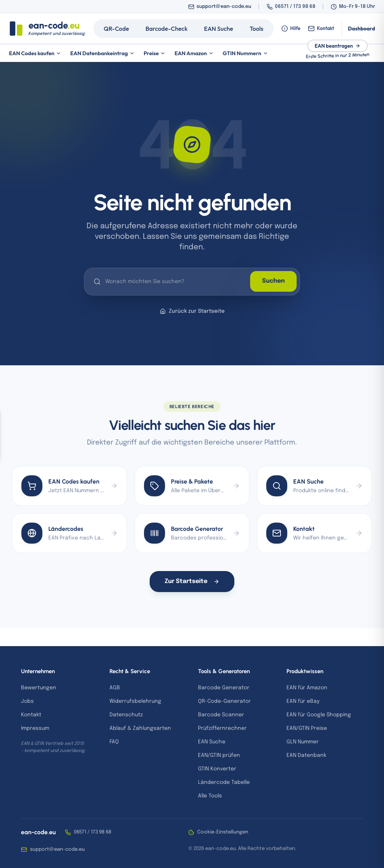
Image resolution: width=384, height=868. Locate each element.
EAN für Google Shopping (319, 715)
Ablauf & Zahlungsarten (140, 728)
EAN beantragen (337, 46)
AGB (115, 688)
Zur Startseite (192, 581)
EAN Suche (219, 29)
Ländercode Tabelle (224, 782)
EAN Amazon (194, 53)
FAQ (114, 742)
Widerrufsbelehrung (135, 701)
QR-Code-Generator (224, 701)
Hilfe (291, 29)
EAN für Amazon (307, 688)
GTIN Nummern (245, 53)
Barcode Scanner (221, 715)
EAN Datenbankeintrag (102, 53)
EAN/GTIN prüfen (219, 755)
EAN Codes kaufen (35, 53)
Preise (155, 53)
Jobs (27, 701)
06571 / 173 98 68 (295, 7)
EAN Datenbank (306, 755)
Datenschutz (126, 715)
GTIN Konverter (217, 769)
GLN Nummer (303, 742)
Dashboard (361, 29)
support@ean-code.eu (224, 7)
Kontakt (321, 29)
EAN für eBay (303, 701)
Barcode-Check (166, 29)
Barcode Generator (224, 688)
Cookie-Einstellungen (218, 832)
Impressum (35, 728)
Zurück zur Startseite (192, 311)
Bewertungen (39, 688)
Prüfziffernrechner (222, 728)
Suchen (273, 281)
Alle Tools (210, 796)
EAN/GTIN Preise (307, 728)
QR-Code (116, 29)
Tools (257, 29)
